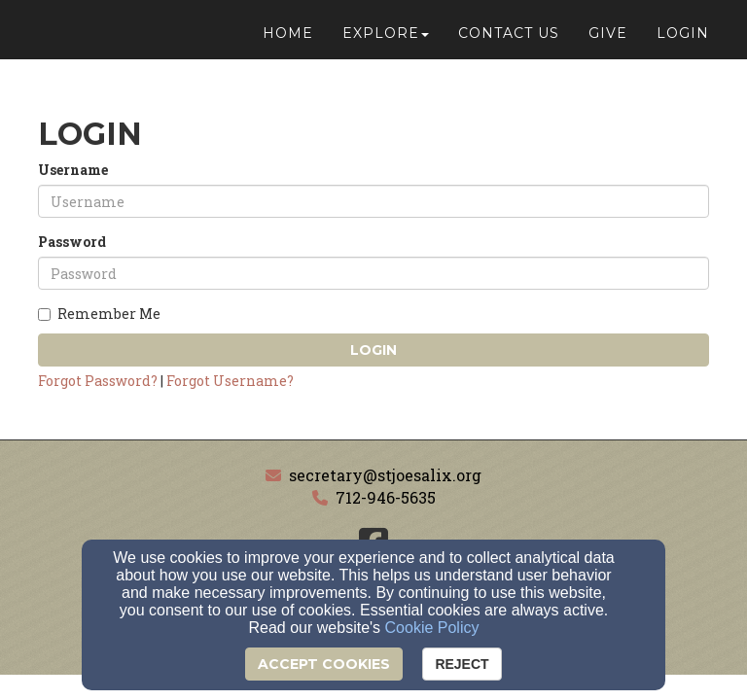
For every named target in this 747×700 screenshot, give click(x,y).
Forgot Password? (98, 381)
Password (72, 242)
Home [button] (288, 41)
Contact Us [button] (509, 41)
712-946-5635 (386, 497)
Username (73, 170)
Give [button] (608, 41)
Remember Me (99, 314)
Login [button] (683, 41)
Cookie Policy (432, 628)
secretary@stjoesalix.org (385, 475)
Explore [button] (386, 41)
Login (373, 350)
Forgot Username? (230, 381)
